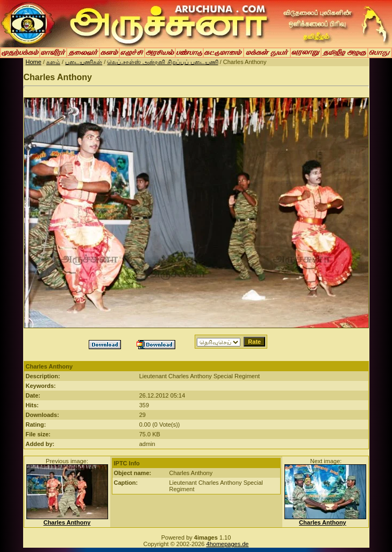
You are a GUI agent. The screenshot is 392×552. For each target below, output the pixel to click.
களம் (53, 62)
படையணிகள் (84, 62)
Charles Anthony (67, 522)
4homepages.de (228, 544)
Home (34, 62)
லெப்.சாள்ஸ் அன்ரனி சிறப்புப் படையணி (162, 62)
